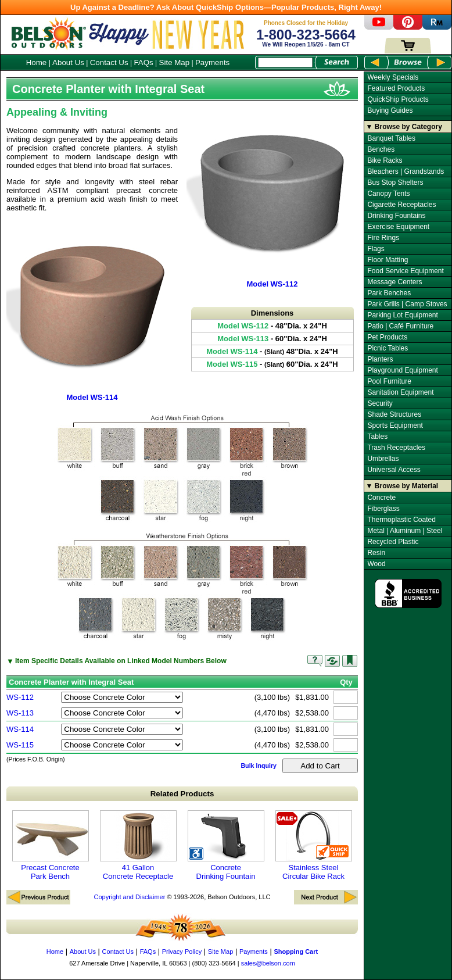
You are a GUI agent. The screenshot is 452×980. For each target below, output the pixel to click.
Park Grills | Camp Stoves (407, 304)
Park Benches (389, 293)
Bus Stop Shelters (395, 183)
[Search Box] (285, 62)
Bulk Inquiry (259, 766)
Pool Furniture (389, 381)
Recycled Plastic (393, 542)
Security (380, 403)
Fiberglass (383, 509)
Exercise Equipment (398, 227)
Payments (212, 62)
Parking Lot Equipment (402, 315)
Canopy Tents (388, 194)
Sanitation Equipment (400, 392)
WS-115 (20, 745)
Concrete (381, 498)
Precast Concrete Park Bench (51, 845)
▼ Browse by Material (402, 486)
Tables (377, 437)
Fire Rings (383, 238)
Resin (376, 553)
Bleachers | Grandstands (406, 171)
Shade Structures (394, 414)
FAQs (143, 62)
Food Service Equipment (405, 271)
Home (37, 62)
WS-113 (20, 713)
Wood (376, 564)
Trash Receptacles (396, 448)
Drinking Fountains (396, 216)
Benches (381, 149)
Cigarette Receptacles (401, 205)
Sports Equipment (395, 425)
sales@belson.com (268, 963)
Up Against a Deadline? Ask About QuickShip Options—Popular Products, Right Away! (226, 7)
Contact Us (109, 62)
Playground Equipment (402, 370)
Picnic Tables (388, 348)
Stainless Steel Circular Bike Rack (314, 845)
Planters (380, 359)
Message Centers (394, 282)
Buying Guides (390, 110)
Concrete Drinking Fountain (226, 845)
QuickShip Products (398, 99)
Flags (376, 249)
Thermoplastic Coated (401, 520)
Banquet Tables (391, 138)
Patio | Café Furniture (400, 326)
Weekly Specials (393, 77)
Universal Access (394, 470)
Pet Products (387, 337)
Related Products (182, 794)
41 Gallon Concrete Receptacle (138, 845)
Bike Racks (385, 160)
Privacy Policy (182, 952)
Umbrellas (383, 459)
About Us (68, 62)
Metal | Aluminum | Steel (405, 531)
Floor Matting (388, 260)
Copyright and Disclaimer (129, 897)
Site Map (175, 62)
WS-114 (20, 729)
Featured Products (396, 88)
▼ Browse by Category (404, 127)
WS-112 (20, 697)
